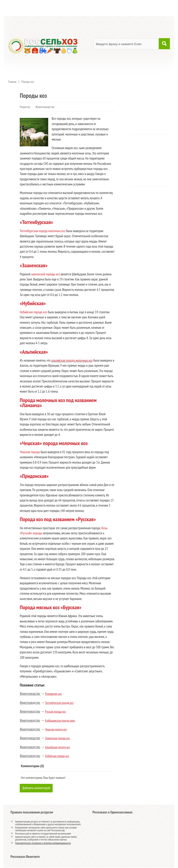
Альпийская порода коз (57, 747)
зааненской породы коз (45, 274)
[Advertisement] (155, 113)
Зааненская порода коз (57, 738)
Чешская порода (30, 452)
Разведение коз (53, 694)
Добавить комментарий (37, 788)
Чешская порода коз (56, 729)
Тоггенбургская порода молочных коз (43, 231)
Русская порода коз (55, 712)
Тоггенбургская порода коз (59, 703)
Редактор (25, 107)
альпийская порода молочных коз (72, 360)
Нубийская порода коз (33, 312)
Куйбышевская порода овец (60, 721)
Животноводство (45, 107)
